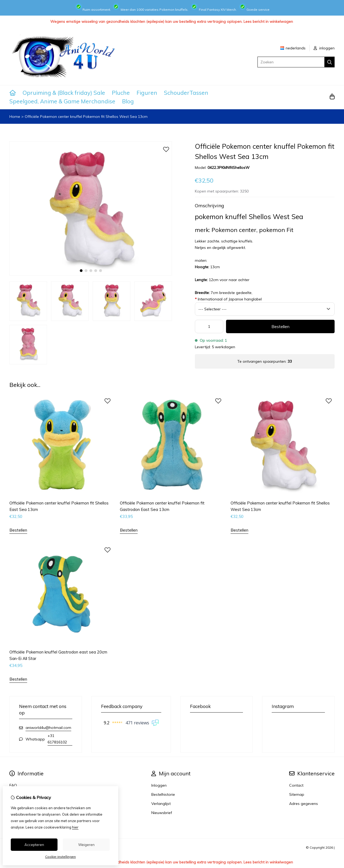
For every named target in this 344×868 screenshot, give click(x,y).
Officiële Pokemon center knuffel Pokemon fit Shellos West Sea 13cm (86, 117)
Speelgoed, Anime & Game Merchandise (62, 101)
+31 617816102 (57, 739)
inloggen (324, 48)
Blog (128, 101)
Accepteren (34, 845)
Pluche (121, 93)
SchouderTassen (186, 93)
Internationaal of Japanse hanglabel (228, 299)
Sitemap (297, 794)
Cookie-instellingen (60, 857)
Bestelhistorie (163, 794)
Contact (296, 785)
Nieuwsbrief (162, 813)
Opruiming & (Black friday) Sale (64, 93)
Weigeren (86, 845)
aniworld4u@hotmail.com (48, 728)
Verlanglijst (161, 804)
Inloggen (159, 785)
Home (15, 117)
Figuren (147, 93)
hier (75, 827)
